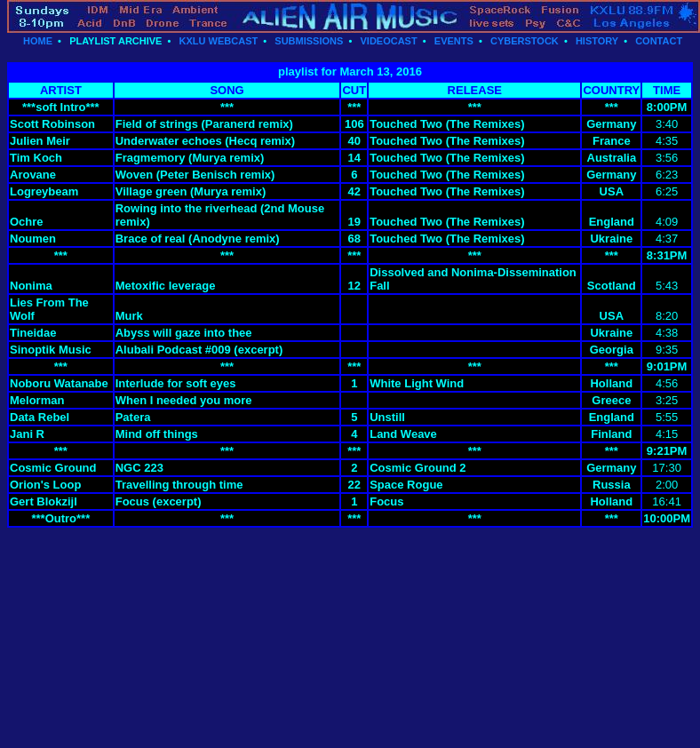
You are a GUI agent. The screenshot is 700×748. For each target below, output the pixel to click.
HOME (38, 41)
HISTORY (597, 41)
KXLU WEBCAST (219, 41)
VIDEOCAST (388, 41)
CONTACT (659, 41)
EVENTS (454, 41)
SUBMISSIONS (309, 41)
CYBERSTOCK (525, 41)
